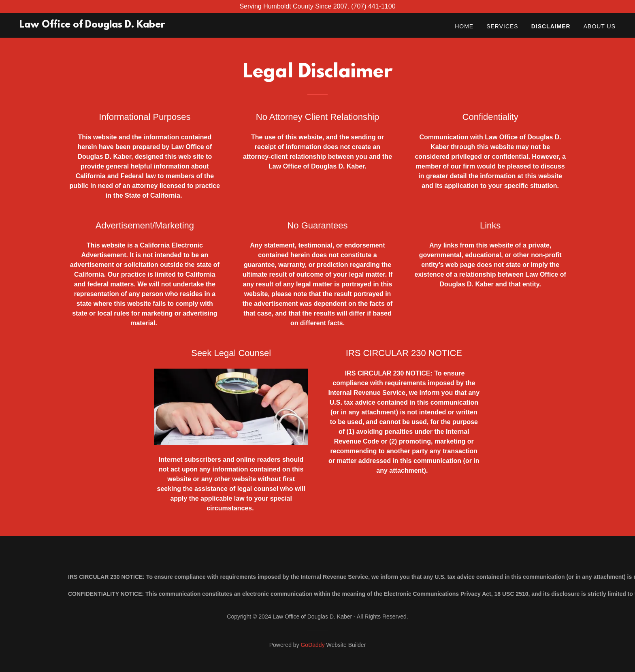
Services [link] (502, 26)
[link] (92, 25)
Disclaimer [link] (551, 26)
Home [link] (464, 26)
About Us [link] (600, 26)
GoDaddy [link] (312, 645)
